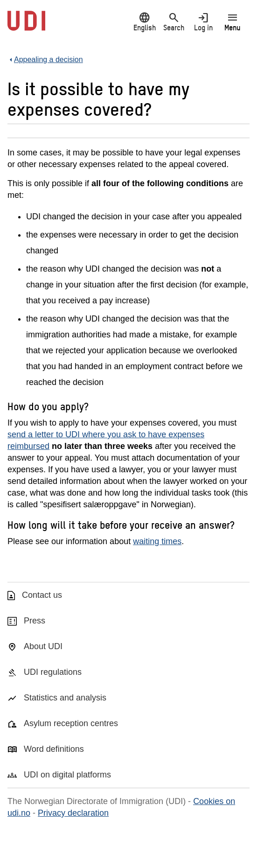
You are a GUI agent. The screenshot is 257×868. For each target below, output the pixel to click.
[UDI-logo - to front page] (26, 26)
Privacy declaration (73, 813)
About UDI (43, 646)
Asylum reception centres (71, 723)
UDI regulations (53, 672)
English (144, 22)
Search (174, 22)
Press (35, 621)
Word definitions (54, 749)
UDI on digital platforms (67, 775)
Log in (203, 22)
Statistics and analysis (65, 698)
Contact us (42, 595)
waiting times (157, 541)
